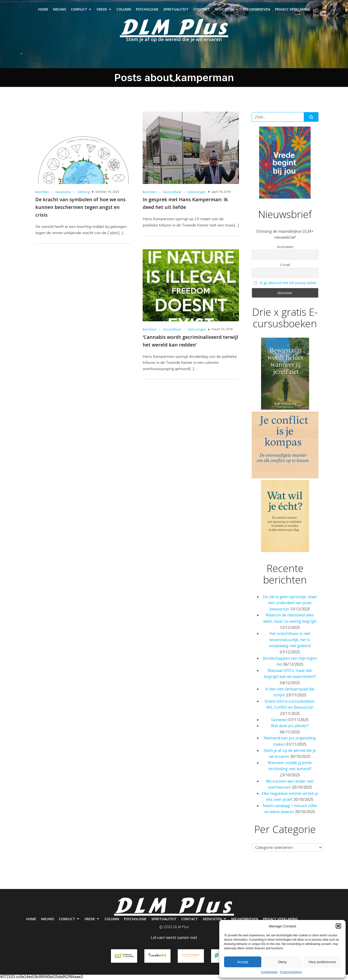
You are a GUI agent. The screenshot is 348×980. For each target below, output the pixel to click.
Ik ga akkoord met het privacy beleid (288, 284)
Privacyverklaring (291, 972)
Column (124, 10)
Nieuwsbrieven (257, 10)
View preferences (322, 962)
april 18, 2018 (221, 193)
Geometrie (63, 193)
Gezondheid (172, 193)
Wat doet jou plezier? (290, 727)
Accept (243, 962)
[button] (338, 926)
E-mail (285, 266)
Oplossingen (197, 193)
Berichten (42, 193)
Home (43, 10)
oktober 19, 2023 (107, 193)
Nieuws (60, 10)
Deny (282, 962)
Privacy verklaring (292, 10)
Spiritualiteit (176, 10)
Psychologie (147, 10)
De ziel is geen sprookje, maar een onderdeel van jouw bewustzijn (290, 604)
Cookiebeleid (269, 972)
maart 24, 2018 (222, 330)
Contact (202, 10)
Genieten (279, 721)
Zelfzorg (83, 193)
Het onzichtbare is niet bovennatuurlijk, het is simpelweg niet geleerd (290, 641)
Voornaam (285, 248)
